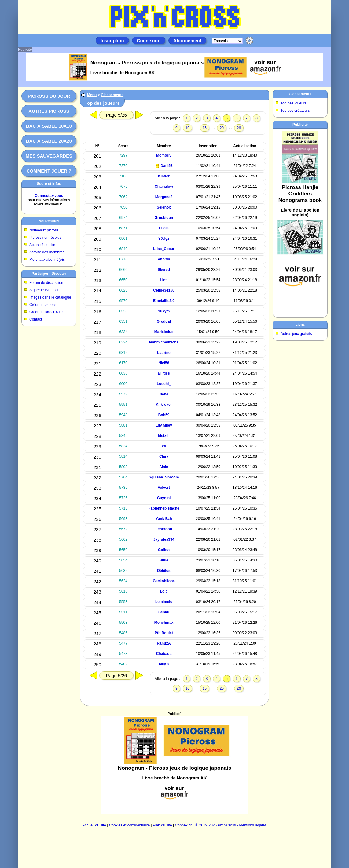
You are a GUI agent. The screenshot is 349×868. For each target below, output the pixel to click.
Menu (92, 95)
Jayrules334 (164, 539)
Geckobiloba (164, 581)
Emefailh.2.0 (164, 301)
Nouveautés (49, 221)
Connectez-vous (49, 196)
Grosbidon (164, 218)
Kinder (164, 176)
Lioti (164, 280)
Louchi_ (164, 384)
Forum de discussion (46, 283)
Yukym (164, 311)
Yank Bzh (164, 519)
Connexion (149, 40)
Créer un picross (43, 305)
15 (205, 128)
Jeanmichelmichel (164, 342)
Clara (164, 456)
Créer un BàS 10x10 (46, 312)
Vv (164, 446)
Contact (36, 319)
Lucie (164, 228)
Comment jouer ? (49, 171)
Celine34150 (164, 290)
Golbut (164, 550)
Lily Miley (164, 425)
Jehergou (164, 529)
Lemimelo (164, 602)
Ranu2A (164, 643)
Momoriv (164, 155)
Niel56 (164, 363)
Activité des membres (47, 252)
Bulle (164, 560)
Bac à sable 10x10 (49, 126)
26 (239, 128)
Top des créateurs (295, 111)
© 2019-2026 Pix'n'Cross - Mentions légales (231, 825)
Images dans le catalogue (50, 297)
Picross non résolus (45, 238)
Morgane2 (164, 197)
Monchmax (164, 623)
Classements (112, 95)
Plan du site (162, 825)
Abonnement (187, 40)
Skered (164, 270)
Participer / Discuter (49, 274)
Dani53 (166, 166)
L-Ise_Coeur (164, 249)
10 (187, 128)
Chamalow (164, 187)
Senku (164, 612)
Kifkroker (164, 405)
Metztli (164, 436)
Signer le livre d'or (44, 290)
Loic (164, 591)
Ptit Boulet (164, 633)
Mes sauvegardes (49, 156)
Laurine (164, 353)
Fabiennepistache (164, 508)
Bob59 (164, 415)
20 (222, 128)
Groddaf (164, 321)
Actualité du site (42, 245)
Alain (164, 467)
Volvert (164, 488)
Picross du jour (49, 96)
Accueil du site (94, 825)
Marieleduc (164, 332)
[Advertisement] (174, 765)
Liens (300, 325)
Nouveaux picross (44, 230)
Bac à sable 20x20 (49, 141)
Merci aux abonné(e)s (47, 260)
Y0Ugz (164, 238)
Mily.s (164, 664)
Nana (164, 394)
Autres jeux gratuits (296, 334)
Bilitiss (164, 373)
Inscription (112, 40)
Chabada (164, 654)
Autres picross (49, 111)
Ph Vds (164, 259)
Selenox (164, 207)
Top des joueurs (294, 103)
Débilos (164, 571)
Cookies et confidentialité (129, 825)
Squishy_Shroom (164, 477)
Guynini (164, 498)
